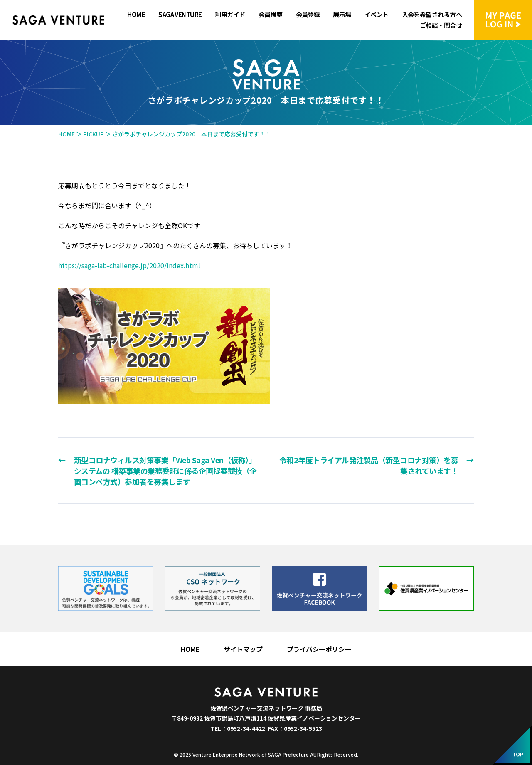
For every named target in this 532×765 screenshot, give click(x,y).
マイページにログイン (503, 20)
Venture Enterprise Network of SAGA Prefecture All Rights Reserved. (275, 754)
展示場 (342, 15)
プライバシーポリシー (319, 649)
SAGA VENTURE (180, 15)
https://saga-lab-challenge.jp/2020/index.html (129, 265)
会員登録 (308, 15)
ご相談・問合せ (441, 25)
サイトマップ (243, 649)
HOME (136, 15)
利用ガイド (230, 15)
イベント (377, 15)
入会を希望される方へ (432, 15)
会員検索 (271, 15)
